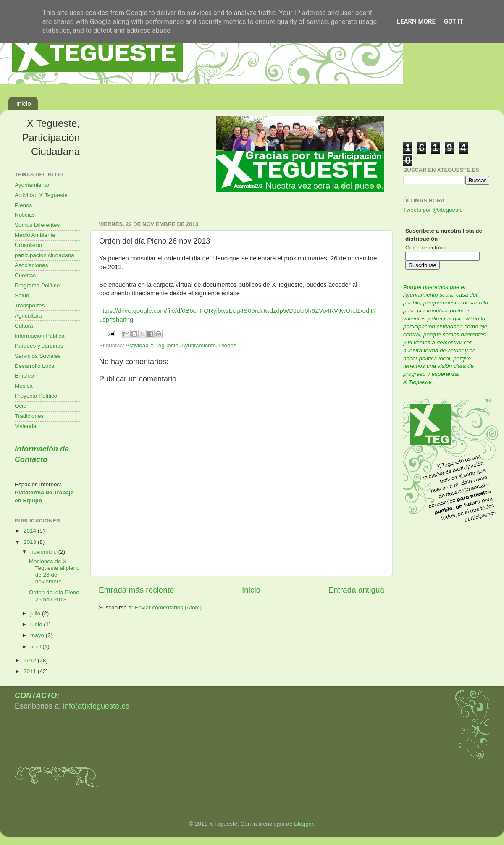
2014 (31, 531)
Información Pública (40, 336)
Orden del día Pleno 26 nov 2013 (54, 596)
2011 (31, 671)
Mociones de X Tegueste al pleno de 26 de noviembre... (54, 572)
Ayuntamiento (199, 345)
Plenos (227, 345)
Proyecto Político (36, 396)
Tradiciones (29, 416)
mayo (38, 635)
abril (36, 647)
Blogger (304, 824)
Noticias (25, 215)
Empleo (24, 376)
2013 (31, 542)
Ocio (21, 406)
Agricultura (28, 316)
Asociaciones (31, 265)
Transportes (30, 306)
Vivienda (26, 426)
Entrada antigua (356, 590)
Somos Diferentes (37, 225)
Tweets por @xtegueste (433, 210)
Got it (454, 21)
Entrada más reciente (136, 590)
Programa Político (37, 285)
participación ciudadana (45, 255)
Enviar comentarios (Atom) (168, 608)
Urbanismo (28, 245)
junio (37, 624)
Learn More (416, 21)
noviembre (44, 552)
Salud (22, 295)
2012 (31, 660)
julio (36, 613)
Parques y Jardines (39, 346)
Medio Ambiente (35, 235)
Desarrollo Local (35, 366)
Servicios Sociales (38, 356)
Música (24, 386)
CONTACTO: (37, 695)
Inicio (24, 104)
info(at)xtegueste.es (96, 706)
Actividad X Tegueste (152, 345)
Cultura (24, 326)
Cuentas (25, 275)
